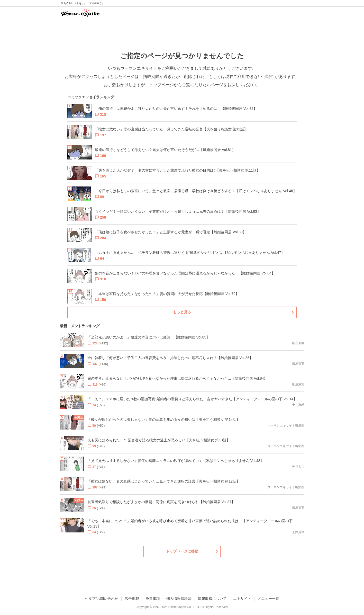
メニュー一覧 (268, 599)
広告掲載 (132, 599)
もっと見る (182, 312)
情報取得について (212, 599)
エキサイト (242, 599)
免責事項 (153, 599)
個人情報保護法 (179, 599)
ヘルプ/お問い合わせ (102, 599)
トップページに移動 (182, 551)
